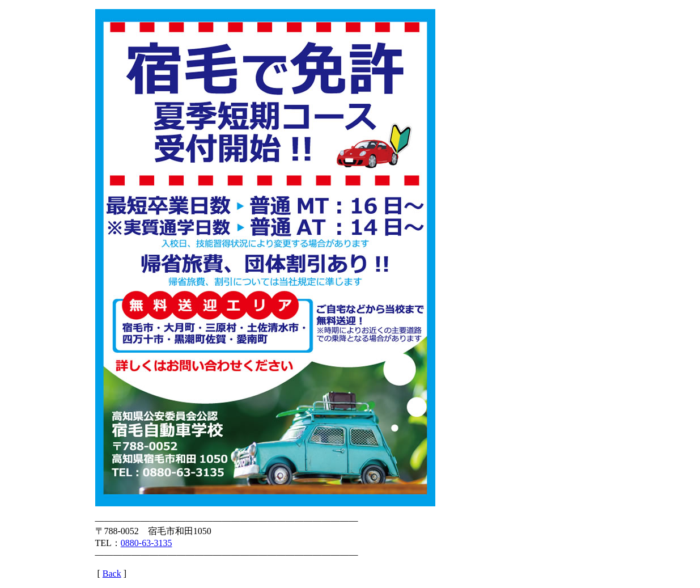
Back (112, 574)
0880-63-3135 (147, 543)
